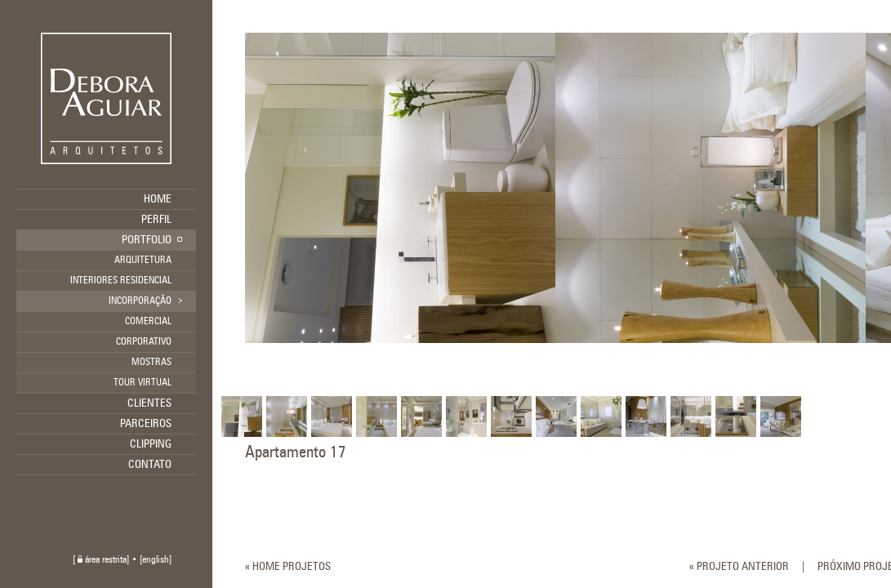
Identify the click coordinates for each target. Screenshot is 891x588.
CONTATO (150, 465)
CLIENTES (149, 403)
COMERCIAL (148, 322)
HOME (158, 199)
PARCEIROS (146, 424)
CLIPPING (151, 444)
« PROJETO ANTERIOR (739, 567)
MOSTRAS (151, 363)
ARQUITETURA (143, 261)
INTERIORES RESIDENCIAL (121, 281)
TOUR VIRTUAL (143, 383)
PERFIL (156, 220)
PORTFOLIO (147, 240)
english (156, 560)
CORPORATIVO (144, 342)
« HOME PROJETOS (288, 567)
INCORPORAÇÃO (140, 301)
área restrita (102, 560)
